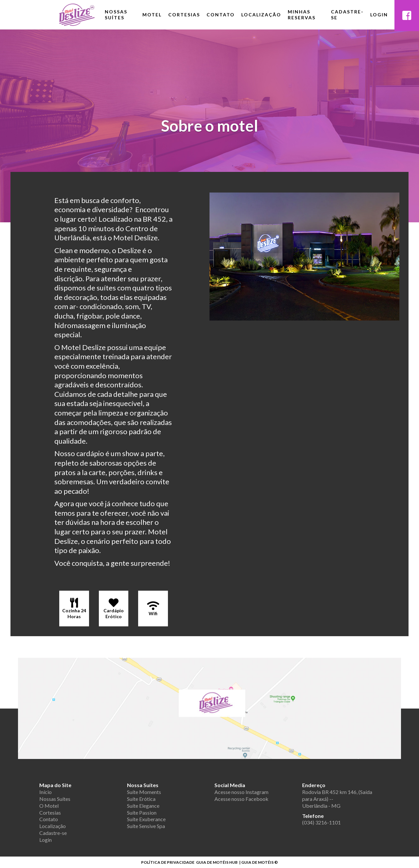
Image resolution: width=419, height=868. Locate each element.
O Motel (49, 806)
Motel (152, 15)
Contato (221, 15)
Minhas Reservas (302, 15)
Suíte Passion (142, 813)
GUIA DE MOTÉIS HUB (217, 862)
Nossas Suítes (116, 15)
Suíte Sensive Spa (146, 826)
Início (46, 792)
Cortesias (184, 15)
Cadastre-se (347, 15)
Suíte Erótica (141, 799)
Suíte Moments (144, 792)
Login (379, 15)
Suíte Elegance (143, 806)
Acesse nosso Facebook (241, 799)
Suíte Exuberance (146, 819)
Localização (261, 15)
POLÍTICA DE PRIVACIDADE (168, 862)
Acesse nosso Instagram (241, 792)
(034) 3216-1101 (321, 822)
